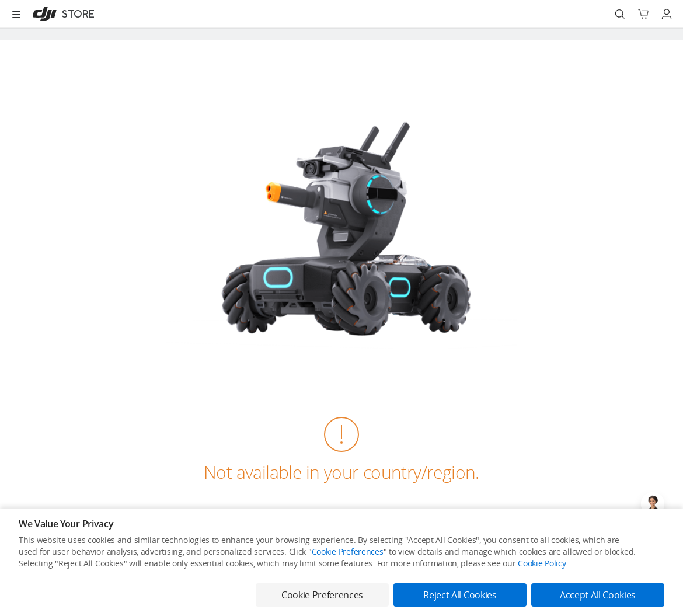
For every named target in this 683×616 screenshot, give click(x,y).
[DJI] (61, 14)
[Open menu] (16, 14)
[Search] (620, 14)
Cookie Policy (542, 563)
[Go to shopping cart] (643, 14)
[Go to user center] (667, 14)
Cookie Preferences (348, 551)
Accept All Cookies (598, 595)
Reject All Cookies (460, 595)
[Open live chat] (653, 504)
